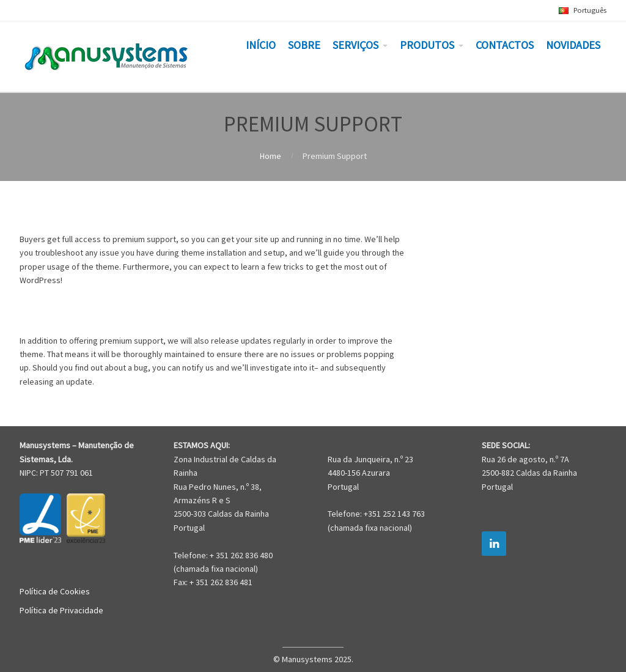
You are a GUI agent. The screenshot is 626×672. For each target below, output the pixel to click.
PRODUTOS (427, 45)
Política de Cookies (55, 591)
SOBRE (304, 45)
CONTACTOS (505, 45)
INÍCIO (261, 45)
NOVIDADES (573, 45)
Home (271, 156)
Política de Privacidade (61, 610)
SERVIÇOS (355, 45)
